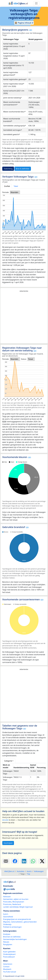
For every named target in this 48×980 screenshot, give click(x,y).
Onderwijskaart (9, 954)
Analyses (7, 934)
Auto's (6, 914)
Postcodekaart (9, 957)
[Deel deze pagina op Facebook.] (15, 861)
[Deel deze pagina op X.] (42, 861)
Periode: (6, 192)
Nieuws (6, 942)
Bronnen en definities (12, 937)
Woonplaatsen (18, 902)
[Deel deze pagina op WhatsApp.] (33, 861)
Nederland (17, 904)
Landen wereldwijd (11, 907)
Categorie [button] (8, 761)
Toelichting (8, 169)
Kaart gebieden (9, 952)
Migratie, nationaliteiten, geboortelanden (20, 922)
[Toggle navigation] (36, 3)
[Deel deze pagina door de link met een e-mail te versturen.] (6, 861)
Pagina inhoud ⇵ (24, 23)
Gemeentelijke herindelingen (15, 939)
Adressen (7, 897)
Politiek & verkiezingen (12, 927)
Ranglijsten (8, 944)
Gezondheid (8, 917)
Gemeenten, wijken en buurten (16, 899)
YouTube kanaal (10, 972)
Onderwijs (7, 924)
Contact (6, 967)
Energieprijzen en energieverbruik (17, 919)
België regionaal (26, 907)
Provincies (7, 904)
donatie (5, 820)
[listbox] (15, 192)
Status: (24, 359)
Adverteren (8, 964)
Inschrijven (8, 843)
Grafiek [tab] (7, 186)
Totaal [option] (31, 359)
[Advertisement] (24, 318)
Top (29, 874)
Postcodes (7, 902)
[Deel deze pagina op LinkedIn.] (24, 861)
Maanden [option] (14, 192)
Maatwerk (7, 969)
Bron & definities (23, 169)
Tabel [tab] (16, 186)
